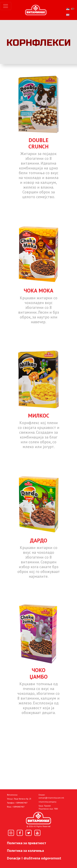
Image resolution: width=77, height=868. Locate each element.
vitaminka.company (47, 802)
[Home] (38, 818)
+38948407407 (21, 803)
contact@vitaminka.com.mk (51, 798)
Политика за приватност (27, 843)
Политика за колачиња (25, 851)
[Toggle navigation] (6, 6)
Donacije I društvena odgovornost (34, 858)
